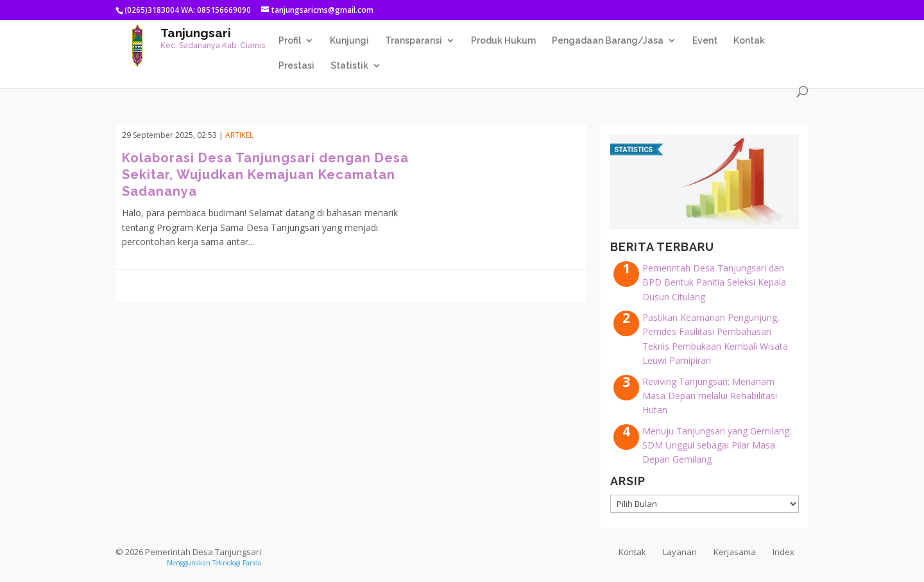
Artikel (239, 135)
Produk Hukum (503, 41)
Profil (290, 41)
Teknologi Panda (237, 563)
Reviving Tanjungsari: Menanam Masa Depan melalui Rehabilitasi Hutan (710, 396)
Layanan (680, 552)
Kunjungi (349, 41)
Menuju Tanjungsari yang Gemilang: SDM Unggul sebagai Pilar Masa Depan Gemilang (717, 445)
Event (705, 41)
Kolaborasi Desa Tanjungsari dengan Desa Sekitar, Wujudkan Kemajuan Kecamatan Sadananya (265, 175)
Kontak (749, 41)
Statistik (349, 66)
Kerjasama (735, 552)
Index (783, 552)
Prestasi (296, 66)
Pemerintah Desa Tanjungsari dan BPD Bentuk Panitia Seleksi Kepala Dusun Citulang (714, 282)
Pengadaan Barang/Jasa (608, 41)
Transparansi (414, 41)
